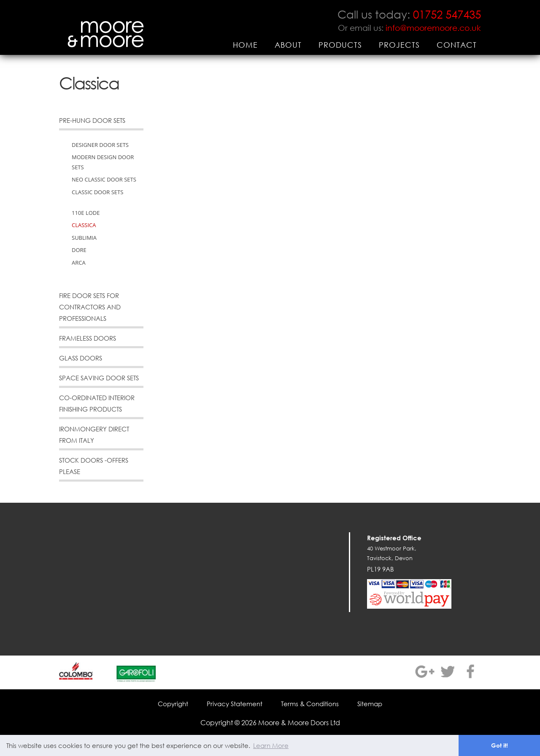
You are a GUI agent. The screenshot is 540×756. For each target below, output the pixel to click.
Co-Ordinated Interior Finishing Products (97, 403)
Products (340, 45)
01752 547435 (447, 14)
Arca (79, 263)
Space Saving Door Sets (99, 378)
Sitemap (370, 704)
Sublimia (84, 238)
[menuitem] (245, 45)
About (288, 45)
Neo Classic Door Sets (104, 179)
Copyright (173, 704)
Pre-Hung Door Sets (92, 120)
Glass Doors (81, 358)
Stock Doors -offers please (94, 466)
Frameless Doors (88, 338)
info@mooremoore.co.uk (433, 28)
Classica (84, 225)
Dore (79, 250)
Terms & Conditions (310, 704)
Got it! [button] (499, 745)
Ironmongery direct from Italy (94, 435)
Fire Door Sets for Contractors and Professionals (90, 307)
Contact (457, 45)
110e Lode (86, 213)
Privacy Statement (235, 704)
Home (245, 45)
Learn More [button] (271, 745)
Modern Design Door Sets (103, 162)
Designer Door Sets (100, 145)
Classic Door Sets (97, 192)
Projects (399, 45)
